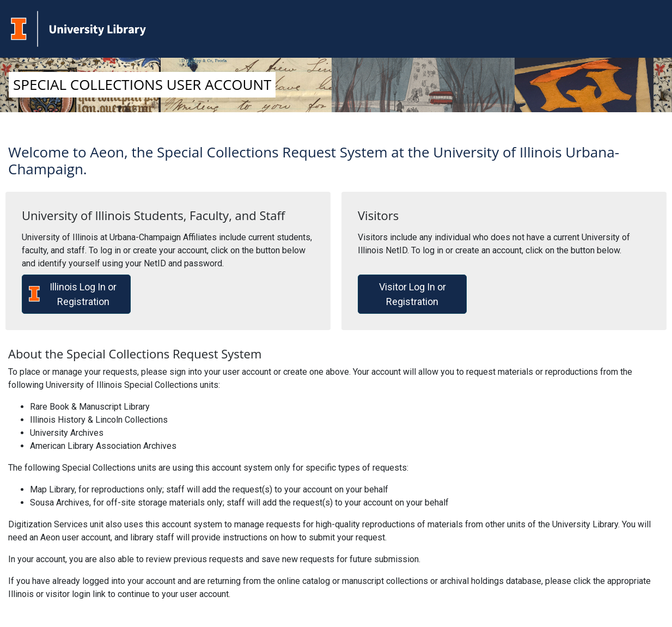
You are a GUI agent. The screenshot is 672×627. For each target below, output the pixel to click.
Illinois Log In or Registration (73, 294)
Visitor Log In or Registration (413, 294)
